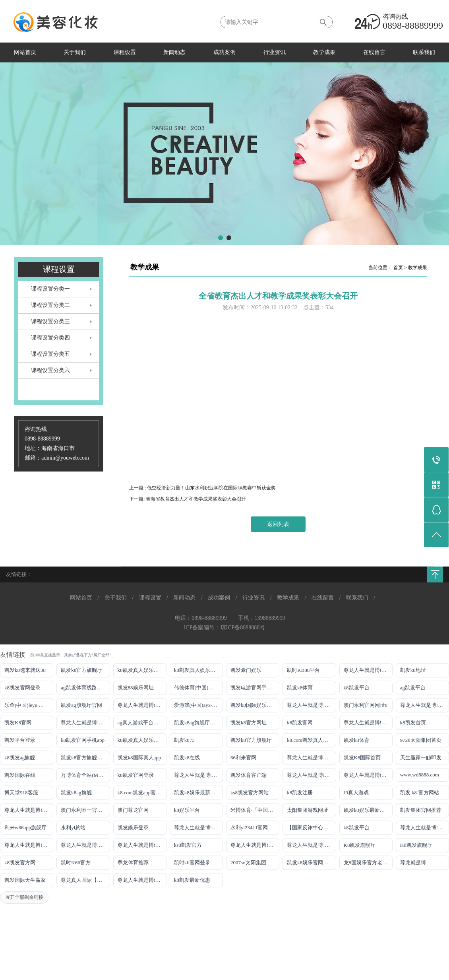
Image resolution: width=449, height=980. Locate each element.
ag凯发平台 (413, 688)
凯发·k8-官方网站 (420, 793)
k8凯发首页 (413, 723)
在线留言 (374, 52)
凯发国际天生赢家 (25, 880)
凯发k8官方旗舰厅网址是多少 (85, 758)
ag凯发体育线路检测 (84, 688)
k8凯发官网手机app (83, 740)
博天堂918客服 (21, 793)
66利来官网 (243, 758)
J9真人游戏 (356, 793)
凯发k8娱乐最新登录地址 (198, 793)
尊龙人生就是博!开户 (368, 723)
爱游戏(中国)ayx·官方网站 (198, 705)
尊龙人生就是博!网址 (424, 705)
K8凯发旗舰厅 (360, 845)
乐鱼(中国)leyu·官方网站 (29, 705)
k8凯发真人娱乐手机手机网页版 (142, 670)
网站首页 (25, 52)
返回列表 (278, 524)
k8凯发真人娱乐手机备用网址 (142, 740)
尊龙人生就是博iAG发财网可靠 (311, 775)
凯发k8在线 (187, 758)
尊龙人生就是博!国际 (198, 775)
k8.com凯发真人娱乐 (310, 740)
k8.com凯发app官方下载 (142, 793)
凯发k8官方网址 (249, 723)
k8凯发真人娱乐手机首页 (198, 670)
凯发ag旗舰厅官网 (81, 705)
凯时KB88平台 (303, 670)
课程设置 (125, 52)
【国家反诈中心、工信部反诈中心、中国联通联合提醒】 (311, 828)
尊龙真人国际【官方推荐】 (85, 880)
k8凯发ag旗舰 (20, 758)
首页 (398, 268)
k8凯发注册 (300, 793)
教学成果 (324, 52)
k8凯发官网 (300, 723)
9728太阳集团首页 (421, 740)
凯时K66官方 (75, 863)
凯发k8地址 (413, 670)
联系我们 (424, 52)
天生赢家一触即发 (421, 758)
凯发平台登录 (20, 740)
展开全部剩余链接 (24, 897)
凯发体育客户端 (249, 775)
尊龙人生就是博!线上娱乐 (142, 705)
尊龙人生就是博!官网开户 (85, 845)
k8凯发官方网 (20, 863)
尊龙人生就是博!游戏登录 (368, 670)
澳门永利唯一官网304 (85, 810)
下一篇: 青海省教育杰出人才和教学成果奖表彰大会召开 (188, 499)
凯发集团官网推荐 (421, 810)
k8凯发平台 (357, 688)
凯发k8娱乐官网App (309, 863)
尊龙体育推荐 (133, 863)
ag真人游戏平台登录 (141, 723)
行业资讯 (275, 52)
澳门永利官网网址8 (366, 705)
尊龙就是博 (413, 863)
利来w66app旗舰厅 (25, 828)
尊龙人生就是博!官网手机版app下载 (198, 828)
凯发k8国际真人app (139, 758)
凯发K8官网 (18, 723)
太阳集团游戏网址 (308, 810)
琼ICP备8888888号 (243, 628)
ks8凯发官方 (188, 845)
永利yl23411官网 (249, 828)
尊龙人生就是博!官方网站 (255, 845)
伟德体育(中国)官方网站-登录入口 (198, 688)
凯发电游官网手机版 (254, 688)
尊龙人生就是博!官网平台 (29, 845)
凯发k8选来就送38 (25, 670)
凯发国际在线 (20, 775)
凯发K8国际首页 (362, 758)
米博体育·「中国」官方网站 (255, 810)
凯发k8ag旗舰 (76, 793)
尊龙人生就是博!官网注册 (368, 775)
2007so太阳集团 (248, 863)
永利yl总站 (73, 828)
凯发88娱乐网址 (136, 688)
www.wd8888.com (420, 775)
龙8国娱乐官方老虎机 (368, 863)
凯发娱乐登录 (133, 828)
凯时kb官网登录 (192, 863)
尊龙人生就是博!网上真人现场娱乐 (85, 723)
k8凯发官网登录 (22, 688)
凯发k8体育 (300, 688)
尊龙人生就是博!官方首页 (311, 845)
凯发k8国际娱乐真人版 (255, 705)
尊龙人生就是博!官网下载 (425, 828)
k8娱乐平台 (187, 810)
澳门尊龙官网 (133, 810)
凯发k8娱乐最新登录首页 (368, 810)
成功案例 (224, 52)
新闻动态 (174, 52)
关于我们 (75, 52)
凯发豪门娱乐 (246, 670)
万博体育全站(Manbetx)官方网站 (85, 775)
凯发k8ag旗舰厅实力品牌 (198, 723)
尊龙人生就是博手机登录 (311, 758)
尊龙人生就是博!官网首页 (29, 810)
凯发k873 (184, 740)
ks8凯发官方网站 (250, 793)
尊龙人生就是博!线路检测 (311, 705)
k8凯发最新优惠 (192, 880)
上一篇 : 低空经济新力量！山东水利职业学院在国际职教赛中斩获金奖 (202, 488)
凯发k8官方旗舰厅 (81, 670)
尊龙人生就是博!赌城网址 (142, 880)
